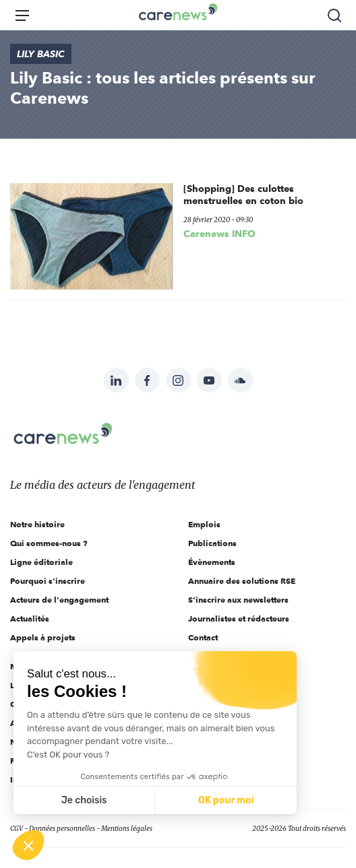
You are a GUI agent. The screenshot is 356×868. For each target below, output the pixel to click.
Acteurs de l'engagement (59, 600)
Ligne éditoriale (41, 562)
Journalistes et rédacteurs (239, 619)
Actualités (30, 619)
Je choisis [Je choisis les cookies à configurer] (84, 800)
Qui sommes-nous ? (49, 543)
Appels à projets (43, 637)
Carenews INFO (219, 234)
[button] (28, 845)
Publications (212, 543)
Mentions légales (127, 829)
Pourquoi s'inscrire (48, 581)
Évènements (212, 562)
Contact (203, 637)
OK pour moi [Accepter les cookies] (226, 800)
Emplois (204, 524)
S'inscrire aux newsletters (238, 600)
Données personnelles (62, 829)
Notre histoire (37, 524)
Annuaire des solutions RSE (242, 581)
